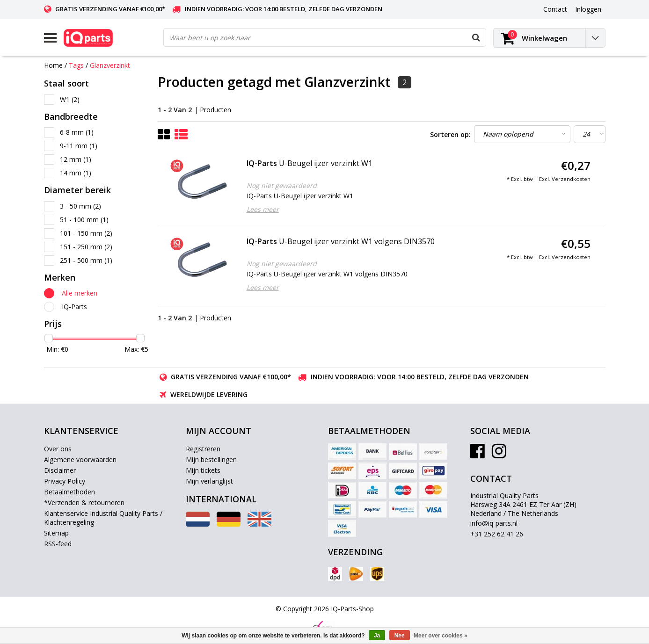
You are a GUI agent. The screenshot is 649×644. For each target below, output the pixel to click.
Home (53, 65)
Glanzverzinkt (110, 65)
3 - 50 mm (80, 206)
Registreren (203, 449)
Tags (76, 65)
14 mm (76, 173)
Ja (377, 636)
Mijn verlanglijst (209, 481)
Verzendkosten (571, 179)
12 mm (76, 159)
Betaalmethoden (69, 492)
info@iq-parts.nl (494, 523)
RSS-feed (58, 544)
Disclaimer (60, 470)
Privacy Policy (65, 481)
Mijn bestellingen (211, 459)
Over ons (58, 449)
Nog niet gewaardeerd (282, 185)
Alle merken (80, 293)
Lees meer (263, 209)
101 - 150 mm (86, 233)
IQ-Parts (74, 307)
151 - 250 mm (86, 247)
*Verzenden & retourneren (84, 503)
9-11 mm (79, 146)
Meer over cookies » (441, 636)
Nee (400, 636)
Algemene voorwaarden (80, 459)
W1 (70, 99)
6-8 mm (77, 132)
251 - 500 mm (86, 260)
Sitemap (56, 533)
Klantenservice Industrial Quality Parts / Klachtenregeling (103, 518)
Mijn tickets (203, 470)
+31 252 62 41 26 (497, 534)
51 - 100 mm (84, 220)
